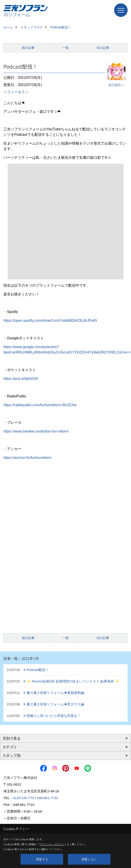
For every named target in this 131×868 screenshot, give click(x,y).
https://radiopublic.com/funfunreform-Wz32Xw (40, 405)
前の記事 (28, 48)
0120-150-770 (24, 798)
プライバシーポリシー (52, 844)
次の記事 (103, 48)
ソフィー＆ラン (16, 92)
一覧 (66, 48)
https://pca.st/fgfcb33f (21, 379)
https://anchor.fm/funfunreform (27, 458)
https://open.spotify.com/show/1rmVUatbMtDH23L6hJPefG (50, 321)
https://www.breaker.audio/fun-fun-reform (36, 431)
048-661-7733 (47, 798)
